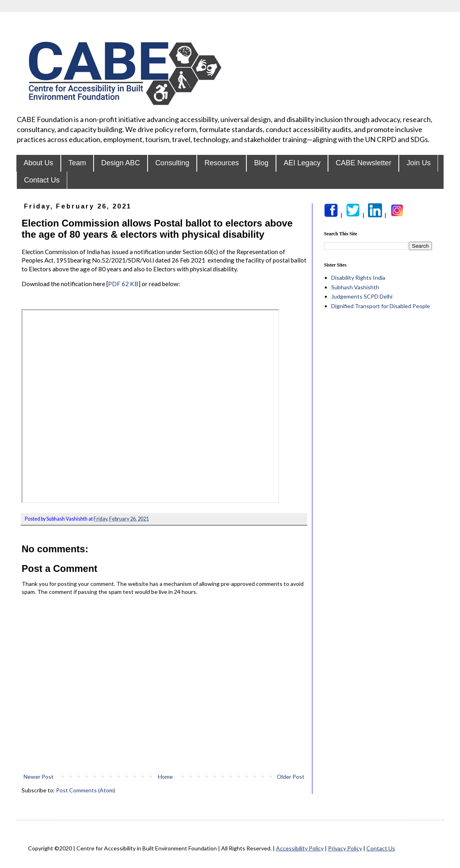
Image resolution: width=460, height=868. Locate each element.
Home (165, 777)
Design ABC (121, 163)
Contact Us (42, 180)
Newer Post (39, 777)
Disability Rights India (358, 278)
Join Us (418, 163)
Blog (261, 163)
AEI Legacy (302, 163)
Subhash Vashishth (355, 287)
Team (77, 163)
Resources (222, 163)
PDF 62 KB (123, 284)
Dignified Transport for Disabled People (381, 306)
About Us (38, 163)
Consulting (172, 163)
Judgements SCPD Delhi (362, 296)
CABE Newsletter (363, 163)
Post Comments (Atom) (86, 790)
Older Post (291, 777)
